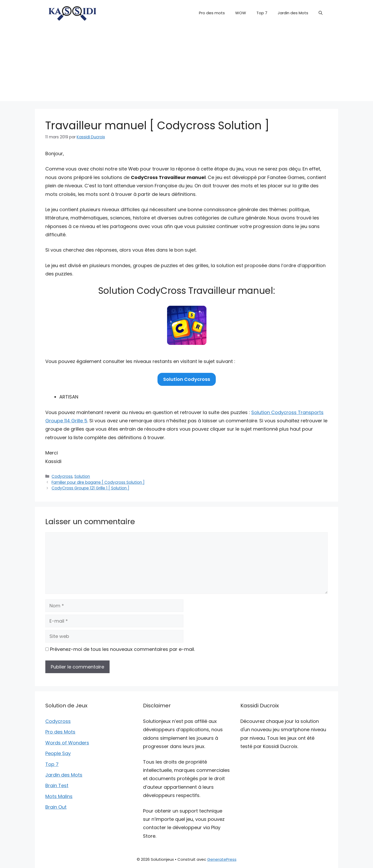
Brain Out (56, 807)
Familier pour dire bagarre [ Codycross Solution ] (98, 482)
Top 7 (262, 13)
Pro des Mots (60, 732)
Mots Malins (59, 796)
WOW (241, 13)
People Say (58, 753)
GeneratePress (222, 859)
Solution (82, 476)
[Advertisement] (187, 65)
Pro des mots (212, 13)
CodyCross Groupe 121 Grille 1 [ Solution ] (90, 488)
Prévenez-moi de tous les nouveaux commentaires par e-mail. (122, 649)
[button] (321, 13)
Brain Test (57, 785)
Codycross (62, 476)
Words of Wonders (67, 743)
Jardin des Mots (293, 13)
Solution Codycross (187, 379)
